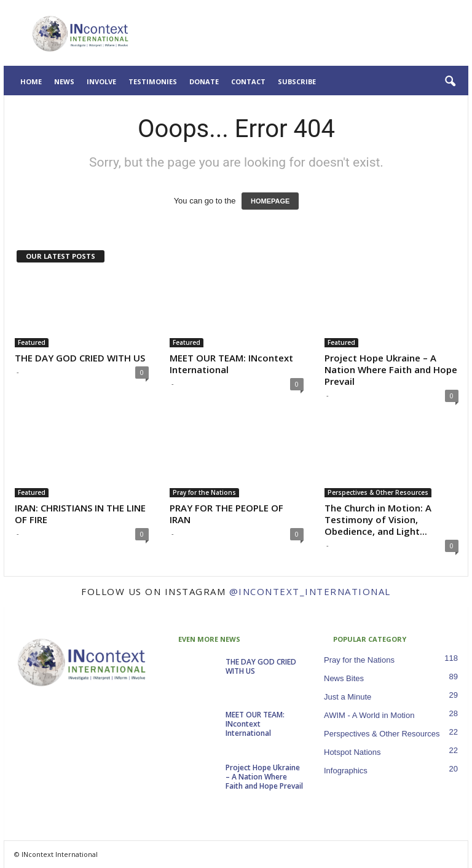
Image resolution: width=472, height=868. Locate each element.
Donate (204, 81)
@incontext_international (310, 591)
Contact (248, 81)
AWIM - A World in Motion (369, 715)
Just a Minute (348, 697)
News (64, 81)
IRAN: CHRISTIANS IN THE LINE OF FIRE (80, 514)
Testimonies (153, 81)
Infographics (346, 771)
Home (31, 81)
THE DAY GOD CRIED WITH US (80, 358)
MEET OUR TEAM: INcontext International (231, 364)
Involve (101, 81)
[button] (450, 82)
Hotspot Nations (352, 752)
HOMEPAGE (270, 201)
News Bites (344, 678)
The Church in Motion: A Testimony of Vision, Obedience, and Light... (378, 519)
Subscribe (297, 81)
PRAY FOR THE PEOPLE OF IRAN (226, 514)
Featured (32, 342)
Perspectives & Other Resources (378, 492)
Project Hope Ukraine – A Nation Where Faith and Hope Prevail (391, 369)
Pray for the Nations (204, 492)
